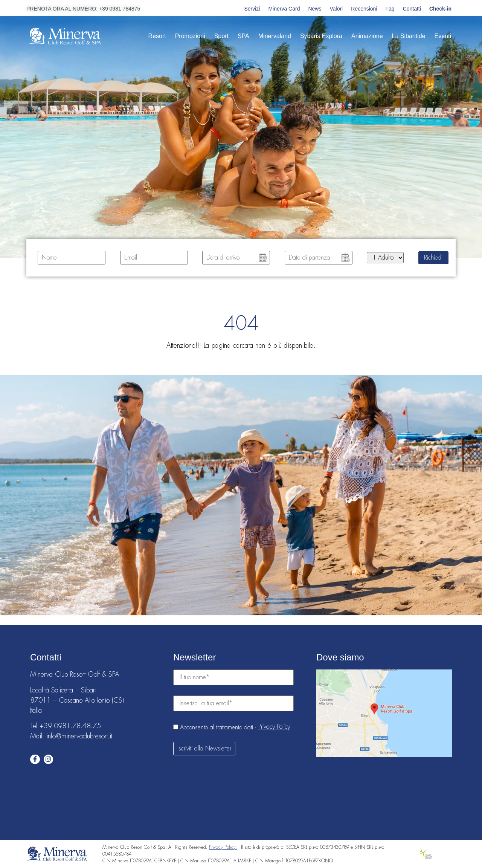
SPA (243, 36)
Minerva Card (284, 9)
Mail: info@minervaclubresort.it (71, 736)
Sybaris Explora (321, 36)
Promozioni (190, 36)
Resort (157, 36)
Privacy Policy (274, 727)
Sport (221, 36)
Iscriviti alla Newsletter (204, 749)
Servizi (252, 9)
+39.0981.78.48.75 (70, 726)
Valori (336, 9)
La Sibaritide (409, 36)
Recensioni (364, 9)
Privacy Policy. (223, 847)
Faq (390, 9)
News (315, 9)
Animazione (367, 36)
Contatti (412, 9)
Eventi (443, 36)
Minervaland (275, 36)
